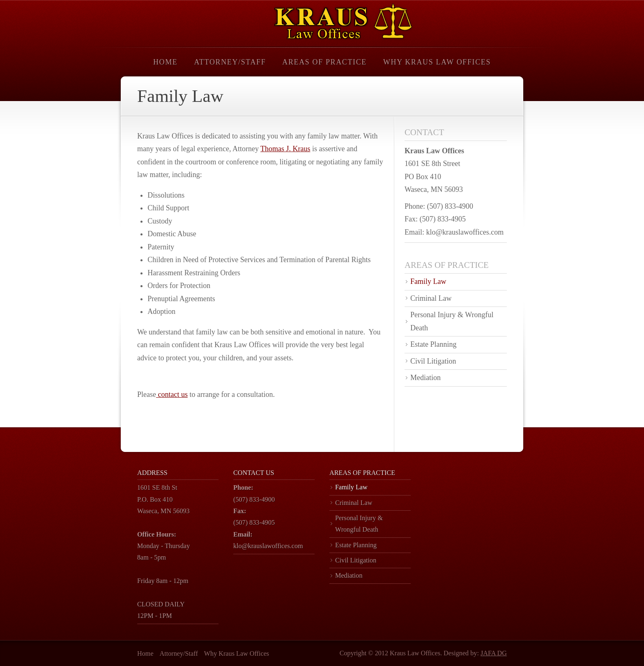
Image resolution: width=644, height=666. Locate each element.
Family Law (428, 281)
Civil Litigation (433, 361)
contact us (172, 394)
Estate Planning (433, 344)
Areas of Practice (324, 62)
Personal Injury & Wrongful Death (452, 321)
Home (165, 62)
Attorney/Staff (230, 62)
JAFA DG (494, 653)
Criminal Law (431, 298)
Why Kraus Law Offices (437, 62)
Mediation (425, 378)
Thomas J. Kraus (285, 149)
